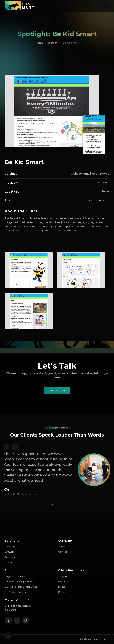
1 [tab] (52, 503)
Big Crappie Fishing (15, 592)
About (61, 547)
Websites (10, 547)
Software (10, 552)
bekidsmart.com (98, 200)
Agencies (10, 557)
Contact (62, 552)
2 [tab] (56, 503)
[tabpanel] (57, 470)
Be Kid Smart (24, 162)
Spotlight (53, 43)
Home (39, 43)
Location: (12, 191)
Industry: (12, 183)
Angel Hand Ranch (15, 576)
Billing (62, 587)
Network (63, 582)
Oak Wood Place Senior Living (21, 587)
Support (9, 562)
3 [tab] (61, 503)
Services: (11, 174)
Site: (8, 200)
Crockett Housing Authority (20, 582)
